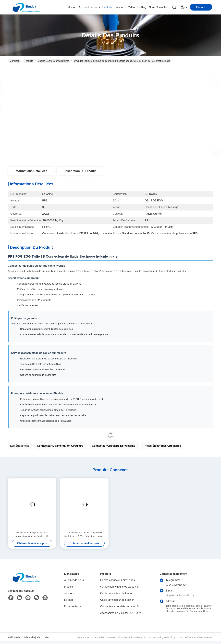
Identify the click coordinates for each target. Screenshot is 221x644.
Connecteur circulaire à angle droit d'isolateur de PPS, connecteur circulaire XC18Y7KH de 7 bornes (84, 535)
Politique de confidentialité (21, 637)
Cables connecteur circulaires (54, 61)
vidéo (131, 7)
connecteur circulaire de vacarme (113, 446)
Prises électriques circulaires (162, 446)
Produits (29, 61)
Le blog (68, 600)
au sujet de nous (89, 7)
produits (107, 7)
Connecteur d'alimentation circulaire (60, 446)
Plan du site (43, 637)
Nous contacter (73, 606)
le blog (142, 7)
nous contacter (158, 7)
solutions (120, 7)
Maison (72, 7)
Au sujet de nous (74, 580)
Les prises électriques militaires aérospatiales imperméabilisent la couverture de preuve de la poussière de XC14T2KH (32, 535)
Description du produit (80, 171)
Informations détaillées (31, 171)
